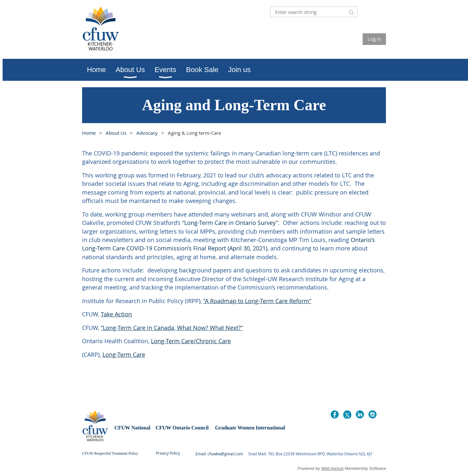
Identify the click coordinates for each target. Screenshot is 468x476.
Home (89, 133)
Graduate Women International (250, 428)
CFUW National (133, 428)
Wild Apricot (332, 468)
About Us (116, 133)
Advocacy (147, 133)
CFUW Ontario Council (181, 428)
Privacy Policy (168, 453)
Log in (374, 39)
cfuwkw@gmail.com (225, 454)
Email (201, 454)
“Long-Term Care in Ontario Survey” (230, 223)
